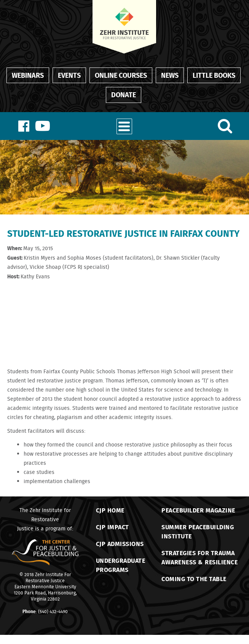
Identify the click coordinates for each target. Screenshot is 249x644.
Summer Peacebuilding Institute (198, 531)
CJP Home (110, 510)
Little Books (214, 75)
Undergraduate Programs (121, 565)
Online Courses (121, 75)
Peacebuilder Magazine (198, 510)
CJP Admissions (120, 544)
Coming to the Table (194, 579)
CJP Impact (113, 527)
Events (69, 75)
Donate (124, 95)
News (170, 75)
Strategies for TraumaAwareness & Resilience (200, 557)
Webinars (28, 75)
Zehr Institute (49, 574)
